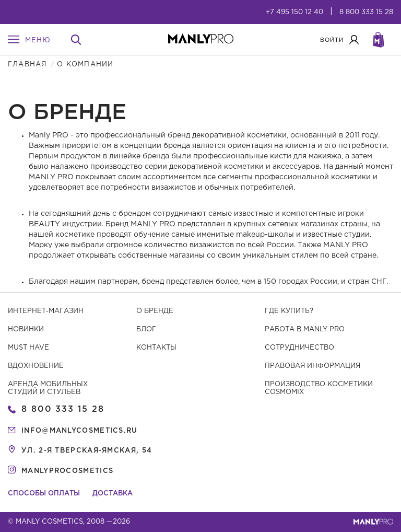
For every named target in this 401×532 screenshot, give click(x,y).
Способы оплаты (44, 494)
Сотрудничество (299, 348)
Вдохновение (36, 366)
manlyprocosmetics (67, 471)
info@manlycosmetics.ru (80, 431)
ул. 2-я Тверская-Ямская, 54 (87, 451)
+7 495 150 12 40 (294, 12)
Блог (146, 329)
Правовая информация (312, 366)
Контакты (156, 348)
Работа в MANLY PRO (305, 329)
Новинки (26, 329)
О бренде (155, 311)
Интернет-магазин (46, 311)
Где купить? (289, 311)
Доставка (113, 494)
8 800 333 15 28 (366, 12)
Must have (28, 348)
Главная (27, 65)
